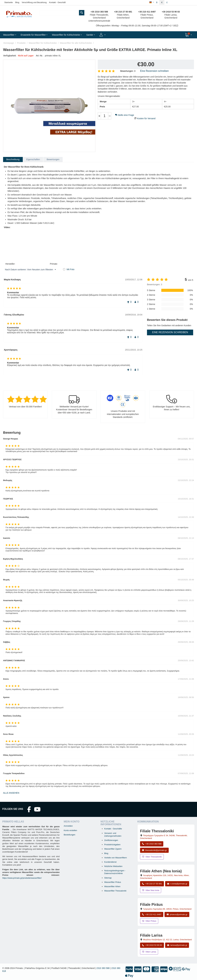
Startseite (9, 2)
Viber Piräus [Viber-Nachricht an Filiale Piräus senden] (149, 921)
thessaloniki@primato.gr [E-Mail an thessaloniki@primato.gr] (154, 850)
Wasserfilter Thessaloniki (115, 891)
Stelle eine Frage (125, 115)
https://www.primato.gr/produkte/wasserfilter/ (22, 878)
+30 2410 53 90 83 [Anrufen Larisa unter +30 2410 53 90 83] (152, 945)
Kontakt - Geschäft (57, 2)
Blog (17, 2)
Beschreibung (13, 159)
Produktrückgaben (112, 845)
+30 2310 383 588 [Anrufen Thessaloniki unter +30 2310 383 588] (152, 844)
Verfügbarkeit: (10, 56)
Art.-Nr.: (40, 56)
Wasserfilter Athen (112, 886)
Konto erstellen (70, 830)
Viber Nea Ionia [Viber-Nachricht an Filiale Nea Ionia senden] (151, 890)
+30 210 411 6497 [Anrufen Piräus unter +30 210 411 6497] (152, 914)
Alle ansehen (11, 793)
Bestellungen (69, 835)
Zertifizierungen (111, 840)
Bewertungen (53, 159)
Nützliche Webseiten (113, 866)
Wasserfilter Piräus (113, 882)
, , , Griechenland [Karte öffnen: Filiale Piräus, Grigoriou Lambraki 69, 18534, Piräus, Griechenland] (167, 909)
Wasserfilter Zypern (113, 849)
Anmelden (68, 826)
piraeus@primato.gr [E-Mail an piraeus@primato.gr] (177, 914)
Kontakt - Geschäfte (113, 829)
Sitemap (108, 878)
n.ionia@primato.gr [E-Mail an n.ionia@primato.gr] (177, 884)
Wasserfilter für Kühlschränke (43, 43)
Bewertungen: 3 (128, 71)
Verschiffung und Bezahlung (34, 2)
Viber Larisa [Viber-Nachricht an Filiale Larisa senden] (149, 952)
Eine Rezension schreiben (155, 71)
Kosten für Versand (146, 118)
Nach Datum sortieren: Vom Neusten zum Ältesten (30, 270)
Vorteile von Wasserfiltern (116, 858)
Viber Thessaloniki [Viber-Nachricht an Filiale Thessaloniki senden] (152, 857)
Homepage (9, 43)
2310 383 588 (103, 968)
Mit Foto (71, 269)
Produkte (21, 43)
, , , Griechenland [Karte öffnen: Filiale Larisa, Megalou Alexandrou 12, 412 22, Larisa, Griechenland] (167, 940)
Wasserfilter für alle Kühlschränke (76, 43)
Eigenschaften (33, 159)
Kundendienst (110, 862)
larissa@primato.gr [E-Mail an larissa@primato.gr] (177, 945)
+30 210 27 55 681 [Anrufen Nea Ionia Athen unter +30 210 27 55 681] (152, 884)
